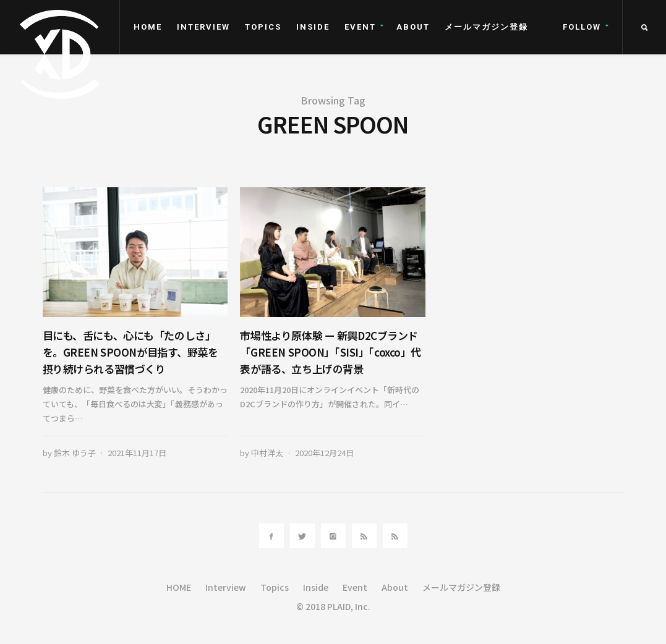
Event (360, 27)
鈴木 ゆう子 (75, 453)
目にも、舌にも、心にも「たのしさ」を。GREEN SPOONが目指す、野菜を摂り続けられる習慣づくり (130, 352)
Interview (203, 27)
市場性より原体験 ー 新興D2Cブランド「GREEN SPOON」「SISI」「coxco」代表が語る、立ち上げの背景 (331, 352)
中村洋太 (267, 453)
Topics (263, 27)
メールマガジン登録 (486, 27)
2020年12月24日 (324, 453)
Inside (313, 27)
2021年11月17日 (137, 453)
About (413, 27)
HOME (148, 27)
